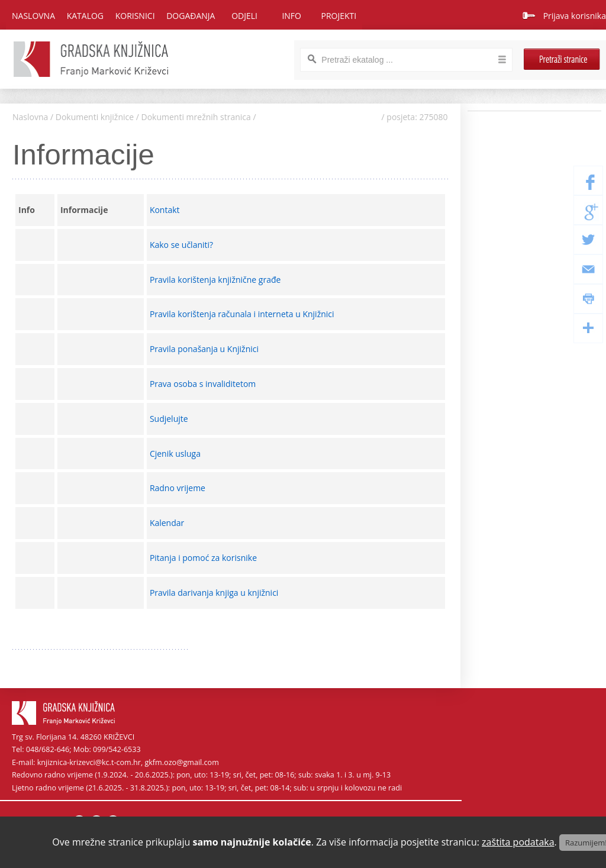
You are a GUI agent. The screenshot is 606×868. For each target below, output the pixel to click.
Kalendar (168, 523)
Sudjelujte (170, 419)
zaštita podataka (518, 842)
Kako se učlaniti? (183, 245)
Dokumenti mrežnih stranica (196, 117)
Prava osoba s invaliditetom (204, 384)
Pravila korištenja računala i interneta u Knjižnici (243, 314)
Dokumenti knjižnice (95, 117)
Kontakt (166, 210)
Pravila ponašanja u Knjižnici (205, 349)
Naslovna (33, 16)
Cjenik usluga (176, 454)
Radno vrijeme (179, 488)
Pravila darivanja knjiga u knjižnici (215, 593)
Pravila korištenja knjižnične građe (216, 280)
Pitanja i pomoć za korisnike (204, 558)
